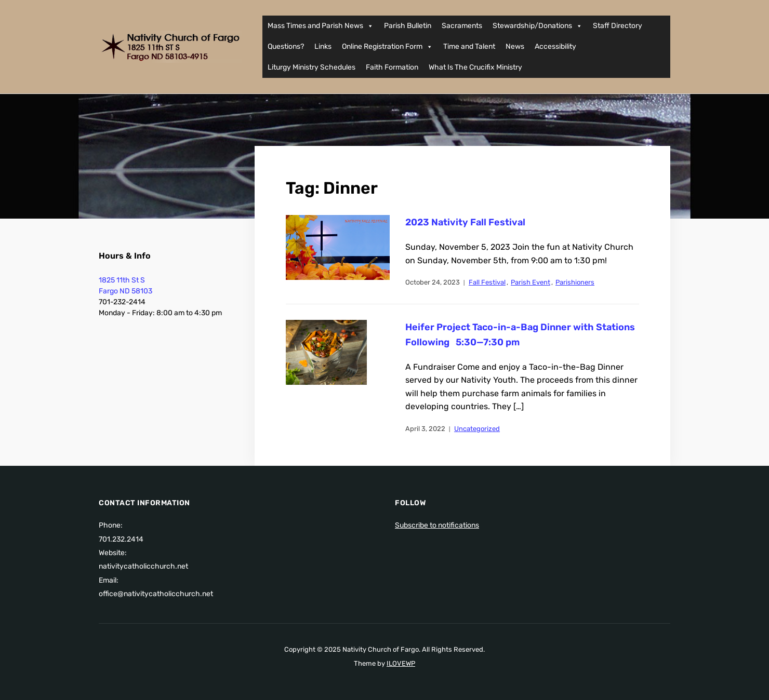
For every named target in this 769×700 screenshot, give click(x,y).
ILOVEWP (401, 663)
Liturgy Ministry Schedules (311, 67)
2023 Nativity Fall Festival (465, 222)
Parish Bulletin (408, 26)
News (515, 46)
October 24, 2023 (433, 282)
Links (323, 46)
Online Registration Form (387, 47)
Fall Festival (487, 282)
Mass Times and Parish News (321, 26)
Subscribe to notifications (437, 525)
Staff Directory (618, 26)
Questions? (286, 46)
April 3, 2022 (425, 429)
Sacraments (462, 26)
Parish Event (531, 282)
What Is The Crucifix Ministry (475, 67)
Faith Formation (392, 67)
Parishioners (575, 282)
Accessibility (555, 46)
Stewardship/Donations (538, 26)
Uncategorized (477, 429)
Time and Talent (469, 46)
